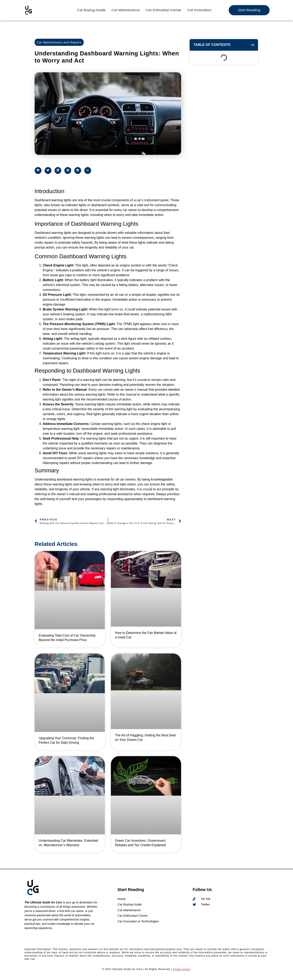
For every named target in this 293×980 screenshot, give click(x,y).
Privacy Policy (182, 969)
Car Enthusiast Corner (164, 10)
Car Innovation (199, 10)
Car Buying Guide (91, 10)
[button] (38, 170)
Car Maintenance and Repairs (59, 42)
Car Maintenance (126, 10)
